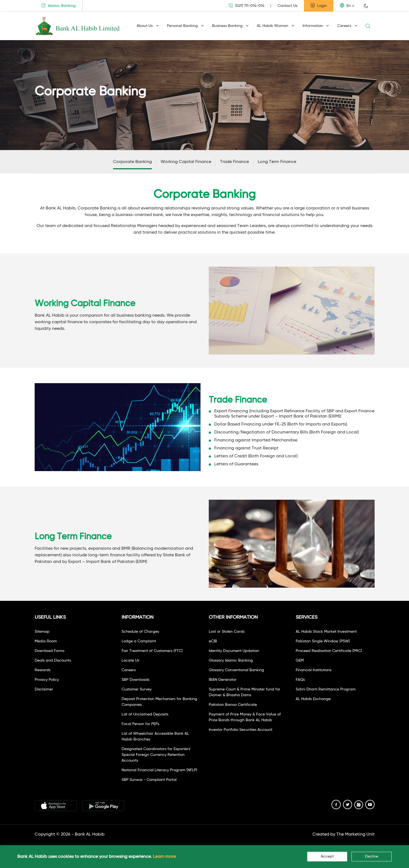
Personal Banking (185, 26)
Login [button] (319, 5)
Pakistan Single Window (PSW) (323, 641)
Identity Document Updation (234, 651)
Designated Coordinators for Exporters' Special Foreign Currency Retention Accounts (156, 755)
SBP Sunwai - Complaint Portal (149, 780)
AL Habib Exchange (313, 699)
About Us (148, 26)
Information (316, 26)
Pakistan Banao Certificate (233, 705)
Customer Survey (137, 689)
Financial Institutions (314, 670)
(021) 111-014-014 (246, 6)
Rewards (42, 670)
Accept (327, 856)
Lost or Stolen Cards (227, 632)
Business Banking (230, 26)
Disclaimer (44, 689)
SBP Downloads (135, 680)
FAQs (300, 680)
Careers (347, 26)
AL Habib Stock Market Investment (326, 632)
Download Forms (50, 651)
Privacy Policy (47, 680)
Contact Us (287, 6)
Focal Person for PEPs (140, 724)
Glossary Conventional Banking (236, 670)
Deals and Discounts (53, 660)
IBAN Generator (223, 680)
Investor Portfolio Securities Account (241, 730)
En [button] (345, 5)
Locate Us (130, 660)
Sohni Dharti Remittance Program (326, 689)
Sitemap (42, 632)
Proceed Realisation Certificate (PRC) (329, 651)
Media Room (46, 641)
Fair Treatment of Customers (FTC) (152, 651)
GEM (300, 660)
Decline (372, 856)
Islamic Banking (58, 5)
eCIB (213, 641)
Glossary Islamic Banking (231, 660)
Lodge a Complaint (139, 641)
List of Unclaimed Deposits (145, 714)
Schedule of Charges (140, 632)
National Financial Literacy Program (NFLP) (159, 770)
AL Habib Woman (276, 26)
